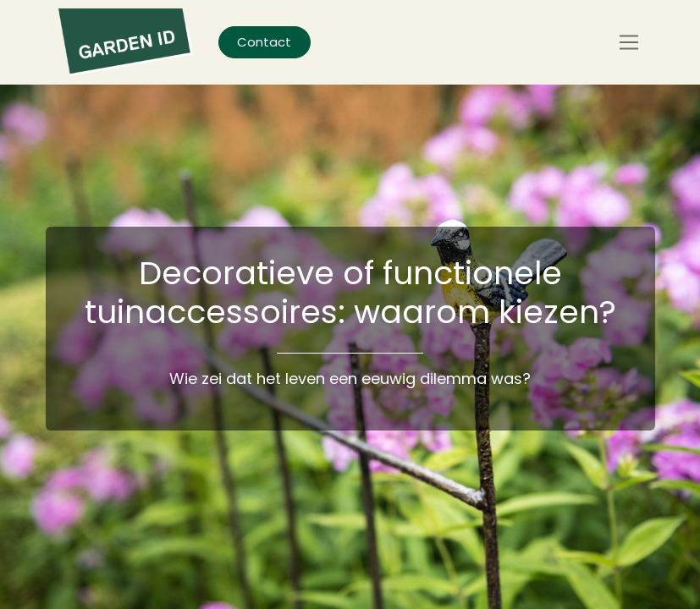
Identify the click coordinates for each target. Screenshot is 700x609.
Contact (264, 42)
